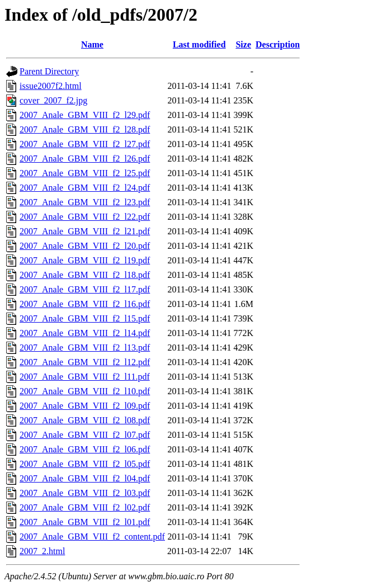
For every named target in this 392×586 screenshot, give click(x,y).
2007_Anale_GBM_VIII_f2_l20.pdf (85, 246)
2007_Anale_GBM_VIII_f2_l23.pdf (85, 202)
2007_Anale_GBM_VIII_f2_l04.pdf (85, 478)
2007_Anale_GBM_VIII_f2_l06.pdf (85, 449)
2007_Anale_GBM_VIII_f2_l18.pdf (85, 275)
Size (243, 44)
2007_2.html (42, 551)
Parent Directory (49, 71)
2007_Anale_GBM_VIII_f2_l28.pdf (85, 129)
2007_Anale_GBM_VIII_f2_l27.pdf (85, 144)
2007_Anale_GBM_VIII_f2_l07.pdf (85, 435)
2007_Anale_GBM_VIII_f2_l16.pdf (85, 304)
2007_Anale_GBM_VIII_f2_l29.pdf (85, 115)
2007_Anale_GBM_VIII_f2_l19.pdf (85, 260)
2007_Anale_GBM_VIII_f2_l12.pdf (85, 362)
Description (278, 44)
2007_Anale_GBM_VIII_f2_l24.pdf (85, 188)
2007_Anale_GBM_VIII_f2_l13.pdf (85, 348)
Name (92, 44)
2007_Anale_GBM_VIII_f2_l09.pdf (85, 406)
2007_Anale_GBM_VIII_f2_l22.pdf (85, 217)
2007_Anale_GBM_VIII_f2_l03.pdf (85, 493)
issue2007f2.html (51, 86)
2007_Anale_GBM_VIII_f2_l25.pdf (85, 173)
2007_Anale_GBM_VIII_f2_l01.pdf (85, 522)
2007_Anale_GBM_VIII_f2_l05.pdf (85, 464)
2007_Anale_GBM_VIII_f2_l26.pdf (85, 159)
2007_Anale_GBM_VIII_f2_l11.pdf (85, 377)
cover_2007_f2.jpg (53, 100)
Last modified (199, 44)
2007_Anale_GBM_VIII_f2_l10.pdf (85, 391)
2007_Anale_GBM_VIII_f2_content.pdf (92, 537)
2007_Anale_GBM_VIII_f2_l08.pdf (85, 420)
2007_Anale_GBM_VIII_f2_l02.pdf (85, 507)
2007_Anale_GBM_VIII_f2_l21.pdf (85, 231)
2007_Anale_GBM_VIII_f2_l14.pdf (85, 333)
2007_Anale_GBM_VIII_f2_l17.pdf (85, 289)
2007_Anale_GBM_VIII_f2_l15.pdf (85, 318)
